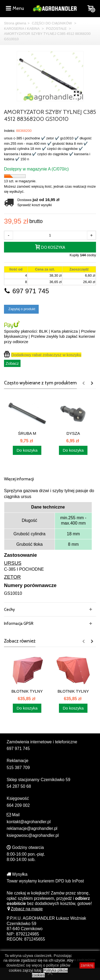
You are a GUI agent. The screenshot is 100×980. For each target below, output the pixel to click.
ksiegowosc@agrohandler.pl (33, 835)
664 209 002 (18, 805)
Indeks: (10, 131)
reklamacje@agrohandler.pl (32, 828)
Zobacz (12, 363)
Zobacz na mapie (25, 909)
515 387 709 (18, 768)
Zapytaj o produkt (21, 309)
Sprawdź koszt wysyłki (35, 205)
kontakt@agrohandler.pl (29, 822)
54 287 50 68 (19, 786)
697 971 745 (27, 291)
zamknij (87, 965)
